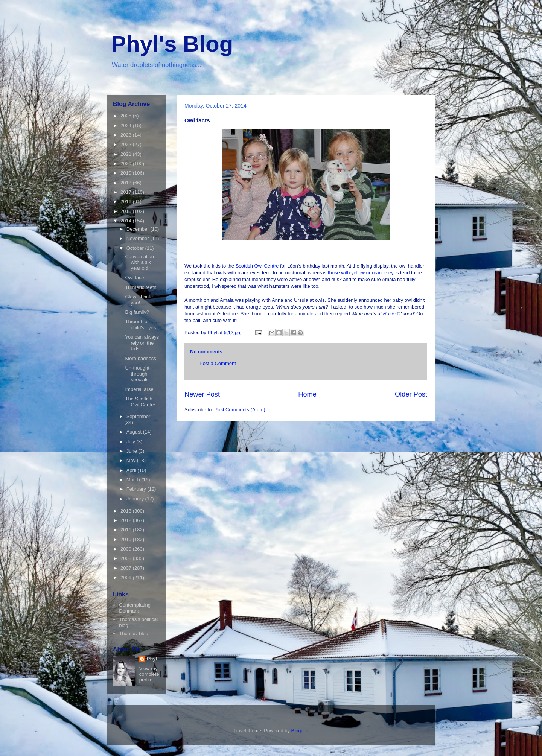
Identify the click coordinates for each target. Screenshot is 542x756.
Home (307, 394)
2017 (127, 192)
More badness (140, 358)
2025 (127, 116)
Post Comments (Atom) (240, 410)
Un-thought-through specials (138, 374)
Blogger (300, 731)
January (136, 499)
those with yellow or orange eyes (363, 273)
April (132, 470)
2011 (127, 530)
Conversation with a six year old (139, 262)
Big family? (137, 312)
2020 (127, 164)
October (136, 248)
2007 (127, 568)
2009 (127, 549)
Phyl (152, 659)
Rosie (390, 314)
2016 (127, 202)
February (137, 489)
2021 (127, 154)
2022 (127, 144)
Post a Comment (218, 363)
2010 (127, 539)
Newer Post (202, 394)
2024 (127, 125)
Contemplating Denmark (135, 608)
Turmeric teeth (141, 287)
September (139, 416)
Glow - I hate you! (139, 300)
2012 (127, 520)
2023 (127, 135)
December (139, 229)
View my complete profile (149, 674)
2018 (127, 183)
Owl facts (135, 278)
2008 (127, 558)
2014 (127, 221)
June (132, 451)
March (134, 480)
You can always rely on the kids (142, 343)
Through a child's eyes (140, 325)
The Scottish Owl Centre (140, 402)
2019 (127, 173)
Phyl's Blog (172, 44)
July (132, 442)
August (135, 432)
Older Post (411, 394)
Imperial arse (139, 389)
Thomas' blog (134, 634)
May (132, 460)
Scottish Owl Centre (257, 266)
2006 (127, 577)
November (139, 238)
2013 (127, 511)
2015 (127, 211)
